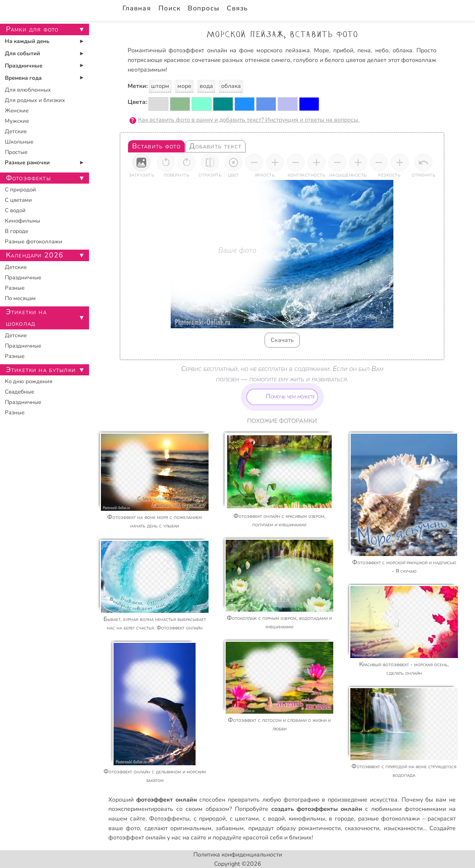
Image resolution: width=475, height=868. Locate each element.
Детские (16, 131)
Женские (17, 111)
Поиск (169, 8)
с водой (274, 819)
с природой (210, 819)
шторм (160, 86)
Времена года (23, 78)
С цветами (18, 200)
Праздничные (24, 66)
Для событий (22, 53)
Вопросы (204, 8)
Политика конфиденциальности (238, 855)
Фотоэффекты (169, 819)
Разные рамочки (27, 162)
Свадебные (19, 392)
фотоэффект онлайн (137, 838)
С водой (15, 210)
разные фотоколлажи (389, 819)
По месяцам (20, 298)
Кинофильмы (22, 221)
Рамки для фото (32, 29)
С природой (20, 190)
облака (231, 86)
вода (206, 86)
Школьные (19, 142)
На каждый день (27, 41)
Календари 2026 (35, 255)
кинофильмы (307, 819)
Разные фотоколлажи (34, 241)
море (184, 86)
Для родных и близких (35, 100)
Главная (137, 8)
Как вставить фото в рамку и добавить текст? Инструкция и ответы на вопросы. (249, 120)
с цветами (244, 819)
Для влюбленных (28, 90)
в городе (341, 819)
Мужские (17, 121)
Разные (15, 288)
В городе (17, 231)
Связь (237, 8)
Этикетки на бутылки (41, 370)
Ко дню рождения (29, 381)
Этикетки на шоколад (26, 318)
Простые (16, 152)
